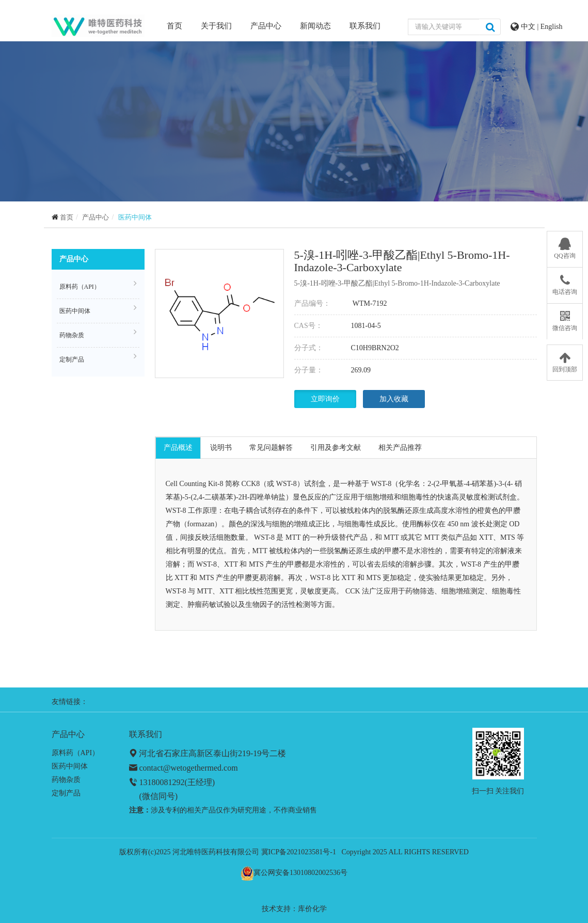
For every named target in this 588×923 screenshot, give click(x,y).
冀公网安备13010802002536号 (300, 873)
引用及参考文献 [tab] (336, 448)
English (552, 27)
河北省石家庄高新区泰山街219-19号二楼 (212, 753)
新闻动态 (315, 26)
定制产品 (98, 358)
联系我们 (365, 26)
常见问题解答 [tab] (271, 448)
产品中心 (266, 26)
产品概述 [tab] (178, 448)
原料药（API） (98, 285)
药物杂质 (98, 334)
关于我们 (216, 26)
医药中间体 (135, 217)
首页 (174, 25)
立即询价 (325, 399)
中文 (529, 27)
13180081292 (162, 782)
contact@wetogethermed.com (189, 768)
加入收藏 (394, 399)
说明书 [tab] (221, 448)
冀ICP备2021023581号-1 (299, 852)
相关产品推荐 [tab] (400, 448)
